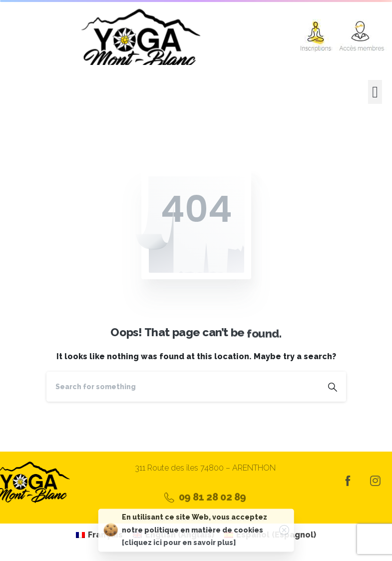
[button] (375, 92)
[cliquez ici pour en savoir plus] (179, 545)
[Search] (183, 387)
